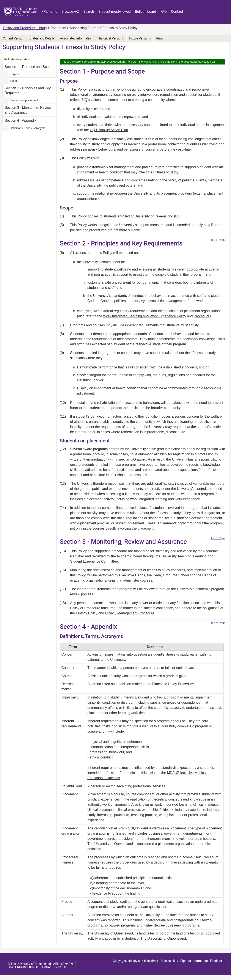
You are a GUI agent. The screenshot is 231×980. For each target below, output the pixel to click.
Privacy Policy (87, 613)
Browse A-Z (70, 12)
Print (159, 39)
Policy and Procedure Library (25, 28)
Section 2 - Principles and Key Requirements (28, 90)
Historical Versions (111, 39)
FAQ (164, 12)
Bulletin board (146, 12)
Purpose (15, 74)
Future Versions (140, 39)
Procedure (202, 316)
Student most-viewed (115, 12)
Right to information (194, 961)
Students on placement (24, 100)
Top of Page (218, 240)
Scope (14, 81)
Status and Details (42, 39)
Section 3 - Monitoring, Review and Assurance (28, 110)
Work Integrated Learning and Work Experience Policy (145, 316)
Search (89, 12)
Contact (177, 12)
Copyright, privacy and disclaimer (136, 961)
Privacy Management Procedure (130, 613)
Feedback (217, 961)
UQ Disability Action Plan (109, 130)
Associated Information (76, 39)
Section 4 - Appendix (21, 120)
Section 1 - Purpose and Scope (29, 67)
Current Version (13, 39)
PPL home (49, 12)
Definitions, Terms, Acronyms (27, 128)
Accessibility (169, 961)
